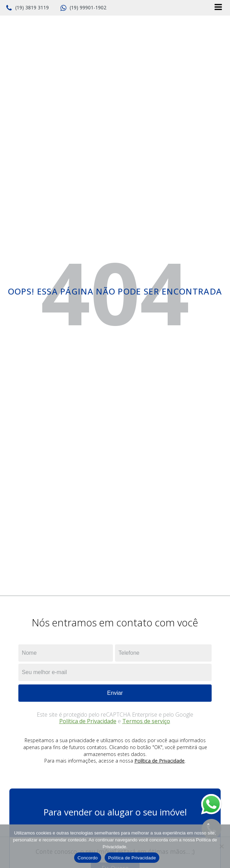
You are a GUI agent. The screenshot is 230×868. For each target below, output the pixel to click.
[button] (27, 8)
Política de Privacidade (88, 721)
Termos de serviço (146, 721)
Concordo (88, 858)
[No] (221, 846)
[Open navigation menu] (218, 8)
